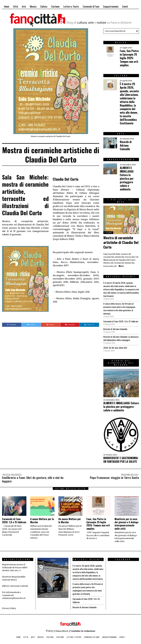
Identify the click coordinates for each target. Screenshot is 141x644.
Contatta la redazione (83, 628)
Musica (33, 6)
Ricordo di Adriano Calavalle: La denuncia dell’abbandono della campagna (121, 335)
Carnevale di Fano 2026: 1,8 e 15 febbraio (121, 318)
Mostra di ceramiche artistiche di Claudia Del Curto (121, 242)
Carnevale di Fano (91, 6)
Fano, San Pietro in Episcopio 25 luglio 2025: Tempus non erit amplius (129, 58)
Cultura (44, 6)
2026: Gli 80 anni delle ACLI (115, 344)
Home (7, 6)
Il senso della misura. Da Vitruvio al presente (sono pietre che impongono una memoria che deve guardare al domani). (121, 307)
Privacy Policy (9, 605)
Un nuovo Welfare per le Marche (70, 517)
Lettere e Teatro (71, 6)
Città (16, 6)
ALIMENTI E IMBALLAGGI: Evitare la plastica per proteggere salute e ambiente (127, 178)
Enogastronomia (111, 6)
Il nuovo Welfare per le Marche (42, 517)
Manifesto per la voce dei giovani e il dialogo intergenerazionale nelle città (127, 520)
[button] (136, 31)
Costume (55, 6)
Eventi (125, 6)
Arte (24, 6)
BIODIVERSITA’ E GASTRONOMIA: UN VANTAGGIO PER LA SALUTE (121, 456)
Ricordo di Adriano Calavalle (126, 145)
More (121, 266)
